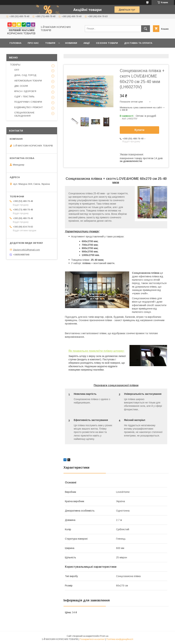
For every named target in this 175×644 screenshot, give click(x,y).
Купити (140, 130)
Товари (50, 43)
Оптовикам (37, 52)
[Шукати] (146, 29)
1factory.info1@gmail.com (26, 250)
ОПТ (17, 70)
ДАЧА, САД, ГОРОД (25, 75)
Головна (15, 43)
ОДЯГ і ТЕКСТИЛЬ (24, 97)
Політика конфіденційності (120, 639)
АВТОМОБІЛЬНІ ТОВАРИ (28, 81)
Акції (87, 43)
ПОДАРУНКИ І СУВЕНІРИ (28, 102)
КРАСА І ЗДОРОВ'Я (25, 91)
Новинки (71, 43)
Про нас (33, 43)
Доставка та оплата (138, 43)
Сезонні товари (107, 43)
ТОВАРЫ (15, 65)
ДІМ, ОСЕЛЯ (21, 86)
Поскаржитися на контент (92, 639)
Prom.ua (104, 636)
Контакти (16, 52)
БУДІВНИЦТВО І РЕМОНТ (28, 107)
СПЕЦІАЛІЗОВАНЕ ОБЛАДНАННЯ (24, 114)
